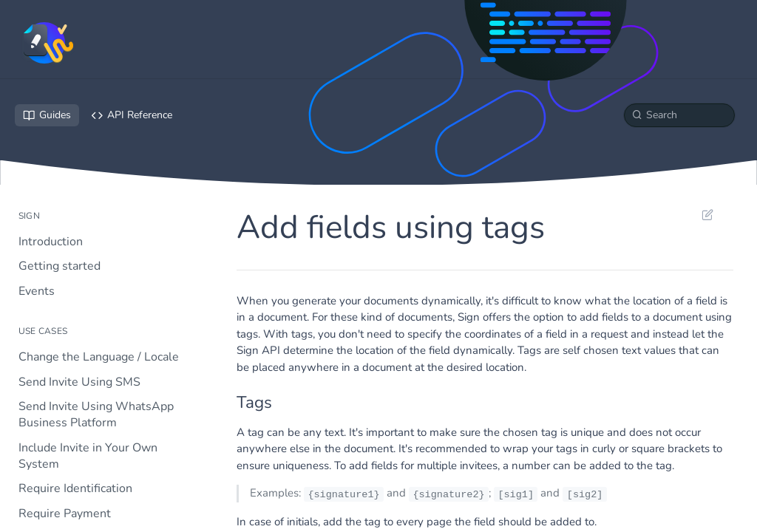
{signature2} (448, 494)
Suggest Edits (707, 214)
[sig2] (585, 494)
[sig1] (516, 494)
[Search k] (679, 115)
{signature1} (343, 494)
